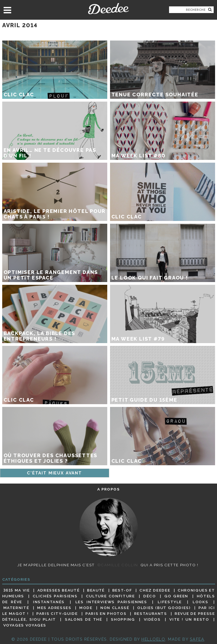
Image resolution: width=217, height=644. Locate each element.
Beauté (96, 590)
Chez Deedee (155, 590)
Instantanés (49, 602)
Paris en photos (106, 613)
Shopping (123, 619)
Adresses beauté (59, 590)
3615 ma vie (17, 590)
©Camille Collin (118, 565)
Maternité (16, 608)
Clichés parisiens (55, 596)
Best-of (122, 590)
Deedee (108, 9)
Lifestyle (170, 602)
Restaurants (151, 613)
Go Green (176, 596)
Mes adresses (54, 608)
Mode (86, 608)
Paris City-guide (57, 613)
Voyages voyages (25, 625)
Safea (197, 639)
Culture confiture (110, 596)
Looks (200, 602)
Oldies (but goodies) (164, 608)
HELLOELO (153, 639)
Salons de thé (83, 619)
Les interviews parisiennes (111, 602)
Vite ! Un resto (189, 619)
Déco (150, 596)
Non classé (115, 608)
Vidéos (152, 619)
